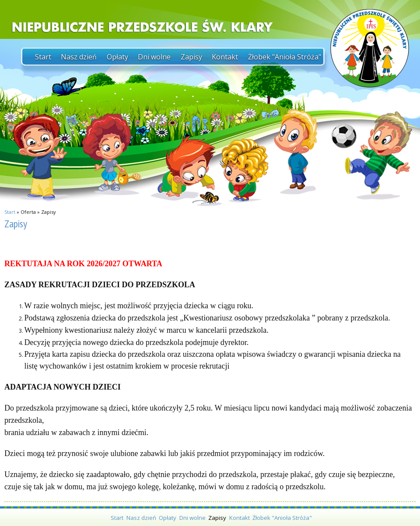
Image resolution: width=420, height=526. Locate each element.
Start (43, 57)
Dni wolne (154, 57)
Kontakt (225, 57)
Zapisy (191, 57)
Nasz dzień (79, 57)
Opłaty (117, 57)
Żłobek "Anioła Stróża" (285, 57)
